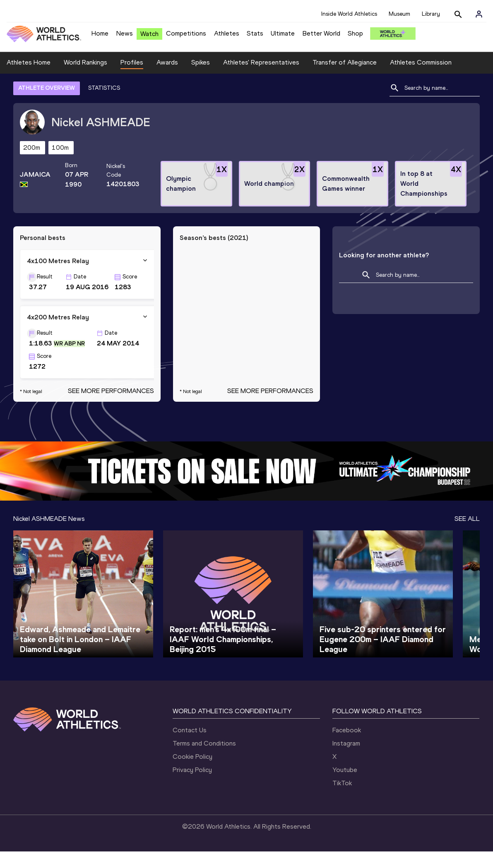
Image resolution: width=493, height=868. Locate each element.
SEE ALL (467, 535)
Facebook (347, 747)
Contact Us (190, 747)
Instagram (346, 760)
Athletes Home (29, 79)
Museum (399, 14)
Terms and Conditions (204, 760)
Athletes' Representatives (261, 79)
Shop (355, 33)
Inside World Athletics (349, 14)
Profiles (132, 79)
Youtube (345, 786)
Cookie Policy (192, 773)
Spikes (201, 79)
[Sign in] (479, 14)
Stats (255, 33)
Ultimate (283, 33)
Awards (167, 79)
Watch (149, 34)
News (125, 33)
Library (431, 14)
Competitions (186, 33)
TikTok (342, 800)
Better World (321, 33)
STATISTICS (104, 104)
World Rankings (85, 79)
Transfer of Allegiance (345, 79)
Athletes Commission (421, 79)
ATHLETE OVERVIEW (47, 104)
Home (100, 33)
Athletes (227, 33)
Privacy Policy (192, 786)
